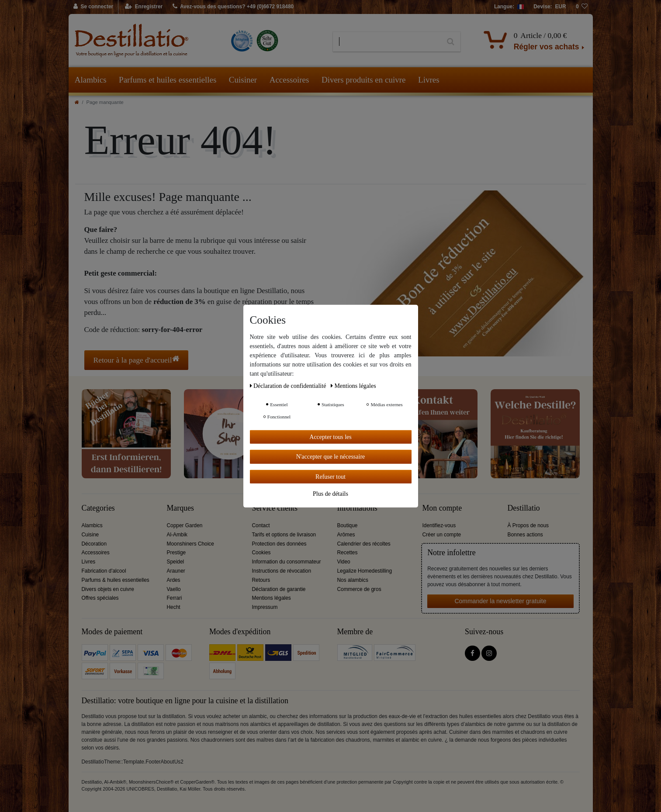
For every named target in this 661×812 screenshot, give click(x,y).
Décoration (94, 544)
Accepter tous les (330, 437)
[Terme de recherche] (387, 42)
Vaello (174, 589)
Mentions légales (272, 598)
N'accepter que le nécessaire (331, 457)
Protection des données (279, 544)
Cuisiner (243, 80)
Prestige (176, 553)
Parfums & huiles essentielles (116, 580)
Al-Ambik (177, 535)
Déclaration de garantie (279, 589)
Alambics (91, 80)
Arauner (176, 571)
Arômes (346, 535)
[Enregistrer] (144, 7)
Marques (180, 508)
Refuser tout (330, 476)
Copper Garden (185, 525)
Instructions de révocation (282, 571)
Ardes (174, 580)
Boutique (348, 525)
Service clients (275, 508)
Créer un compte (442, 535)
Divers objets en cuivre (108, 589)
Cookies (261, 553)
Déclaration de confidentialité (289, 385)
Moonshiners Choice (190, 544)
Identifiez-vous (439, 525)
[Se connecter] (94, 7)
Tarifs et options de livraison (284, 535)
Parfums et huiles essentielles (168, 80)
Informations (357, 508)
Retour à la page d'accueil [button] (136, 360)
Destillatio (524, 508)
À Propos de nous (528, 525)
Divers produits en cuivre (364, 80)
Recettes (348, 553)
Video (344, 562)
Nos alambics (353, 580)
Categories (98, 508)
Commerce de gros (359, 589)
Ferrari (175, 598)
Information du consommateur (287, 562)
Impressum (265, 607)
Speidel (176, 562)
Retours (261, 580)
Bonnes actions (525, 535)
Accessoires (289, 80)
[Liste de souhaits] (582, 7)
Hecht (174, 607)
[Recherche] (451, 42)
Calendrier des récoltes (364, 544)
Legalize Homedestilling (365, 571)
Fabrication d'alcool (104, 571)
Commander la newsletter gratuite (500, 601)
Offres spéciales (100, 598)
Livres (429, 80)
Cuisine (90, 535)
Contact (261, 525)
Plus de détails (330, 494)
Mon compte (442, 508)
